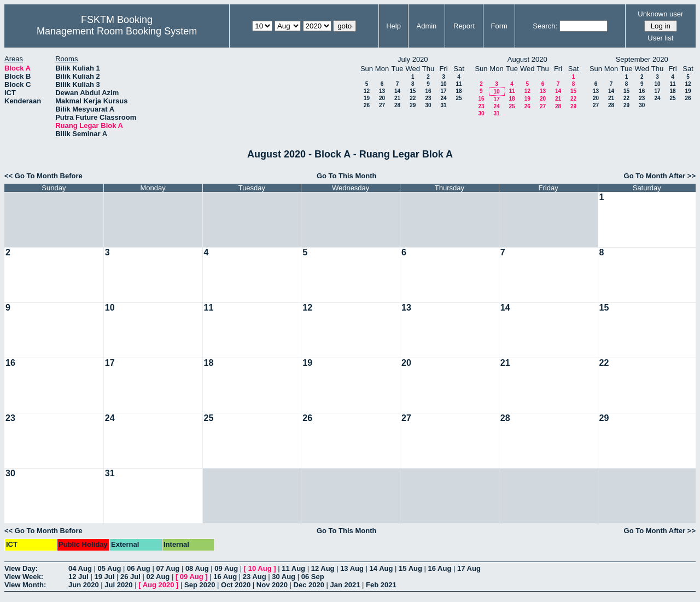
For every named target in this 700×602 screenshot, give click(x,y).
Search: (545, 26)
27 (382, 105)
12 (367, 91)
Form (499, 26)
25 (459, 98)
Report (464, 26)
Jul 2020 (118, 585)
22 (413, 98)
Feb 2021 (381, 585)
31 (443, 105)
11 (459, 84)
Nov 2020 (272, 585)
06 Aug (139, 568)
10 (443, 84)
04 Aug (80, 568)
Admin (426, 26)
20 (382, 98)
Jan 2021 (345, 585)
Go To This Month (347, 176)
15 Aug (410, 568)
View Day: (21, 568)
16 (428, 91)
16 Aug (440, 568)
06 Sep (313, 577)
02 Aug (158, 577)
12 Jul (78, 577)
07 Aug (168, 568)
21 (397, 98)
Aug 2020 (159, 585)
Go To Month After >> (660, 176)
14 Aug (381, 568)
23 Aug (255, 577)
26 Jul (130, 577)
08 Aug (197, 568)
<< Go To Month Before (43, 176)
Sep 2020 (200, 585)
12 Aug (323, 568)
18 (459, 91)
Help (393, 26)
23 (428, 98)
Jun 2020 (84, 585)
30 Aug (284, 577)
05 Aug (109, 568)
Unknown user (660, 14)
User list (660, 38)
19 (367, 98)
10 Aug (260, 568)
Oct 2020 (236, 585)
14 (397, 91)
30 (428, 105)
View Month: (25, 585)
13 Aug (352, 568)
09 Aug (226, 568)
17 (443, 91)
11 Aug (293, 568)
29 (413, 105)
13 (382, 91)
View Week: (24, 577)
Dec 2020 (309, 585)
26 (367, 105)
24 (443, 98)
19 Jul (104, 577)
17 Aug (469, 568)
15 (413, 91)
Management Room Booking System (117, 31)
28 (397, 105)
